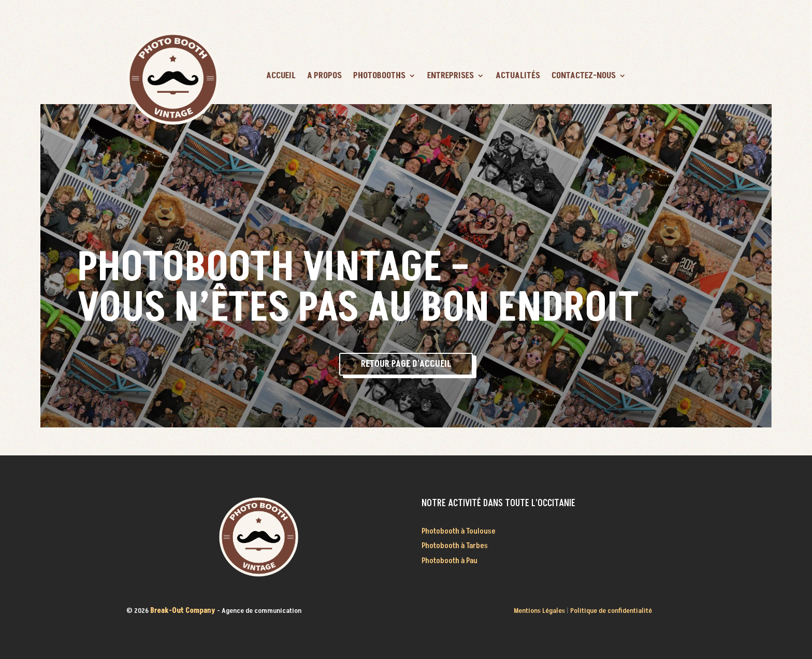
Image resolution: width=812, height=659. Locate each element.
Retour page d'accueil (406, 364)
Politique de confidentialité (611, 611)
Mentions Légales (539, 611)
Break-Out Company (184, 611)
